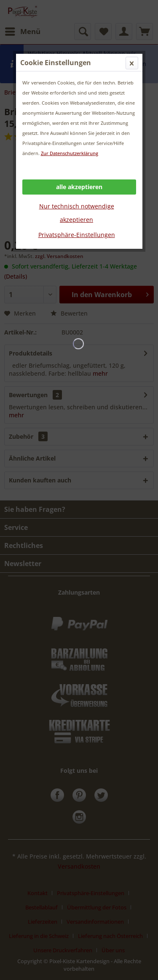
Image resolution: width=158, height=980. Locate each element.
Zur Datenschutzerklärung (70, 153)
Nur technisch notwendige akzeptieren (77, 213)
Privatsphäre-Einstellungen (77, 235)
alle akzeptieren (79, 187)
